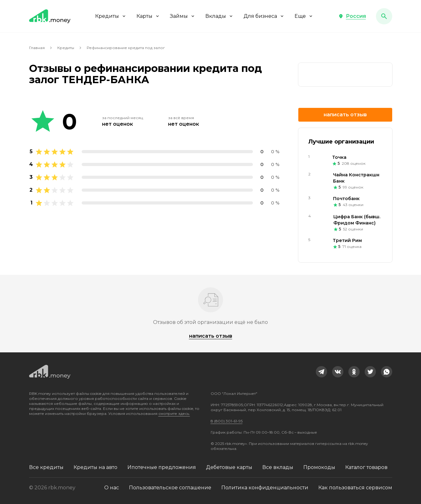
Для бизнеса (264, 16)
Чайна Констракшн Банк (356, 178)
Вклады (219, 16)
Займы (183, 16)
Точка (339, 157)
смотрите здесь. (174, 413)
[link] (345, 75)
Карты (148, 16)
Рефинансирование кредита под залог (126, 48)
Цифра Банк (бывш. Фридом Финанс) (357, 220)
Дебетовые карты (229, 467)
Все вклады (278, 467)
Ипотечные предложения (162, 467)
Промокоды (319, 467)
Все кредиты (46, 467)
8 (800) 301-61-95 (227, 421)
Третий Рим (347, 240)
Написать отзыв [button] (345, 115)
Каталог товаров (366, 467)
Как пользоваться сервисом (355, 488)
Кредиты (111, 16)
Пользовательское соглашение (170, 488)
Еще (304, 16)
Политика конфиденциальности (265, 488)
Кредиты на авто (95, 467)
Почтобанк (346, 199)
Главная (37, 48)
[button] (352, 16)
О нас (112, 488)
